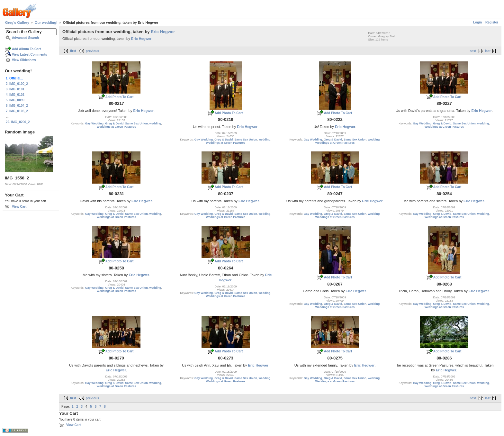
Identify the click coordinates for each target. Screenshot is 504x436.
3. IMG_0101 (15, 89)
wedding (155, 123)
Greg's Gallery (17, 23)
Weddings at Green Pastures (116, 127)
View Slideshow (24, 60)
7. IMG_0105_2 (17, 111)
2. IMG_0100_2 (17, 84)
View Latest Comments (29, 54)
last (488, 51)
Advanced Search (25, 38)
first (73, 51)
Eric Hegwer (163, 32)
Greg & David (114, 123)
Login (477, 22)
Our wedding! (46, 23)
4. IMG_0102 (15, 95)
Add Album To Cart (26, 49)
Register (492, 22)
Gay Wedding (94, 123)
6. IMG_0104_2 (17, 106)
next (473, 51)
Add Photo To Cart (120, 97)
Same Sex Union (136, 123)
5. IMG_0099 (15, 100)
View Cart (19, 207)
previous (93, 51)
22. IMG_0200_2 (18, 122)
